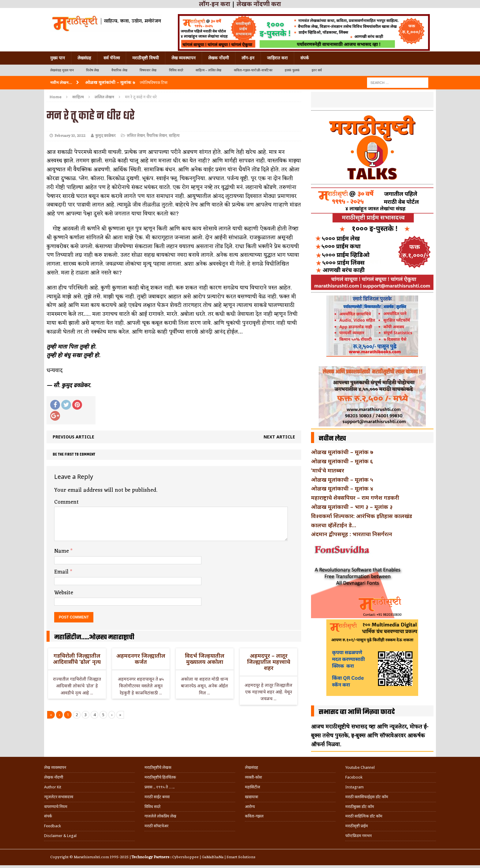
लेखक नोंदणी (219, 58)
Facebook (354, 777)
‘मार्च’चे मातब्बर (328, 470)
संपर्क (305, 58)
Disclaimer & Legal (60, 836)
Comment (66, 502)
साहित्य (78, 97)
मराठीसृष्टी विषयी (146, 58)
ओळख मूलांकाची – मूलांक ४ (342, 488)
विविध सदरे (176, 70)
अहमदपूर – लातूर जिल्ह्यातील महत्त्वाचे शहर (269, 662)
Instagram (354, 787)
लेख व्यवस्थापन (184, 58)
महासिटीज (253, 787)
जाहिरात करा (277, 58)
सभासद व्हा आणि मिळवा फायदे (357, 712)
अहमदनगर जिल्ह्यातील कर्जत (141, 659)
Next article (279, 437)
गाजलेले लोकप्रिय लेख (160, 816)
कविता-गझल (254, 816)
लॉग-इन (248, 58)
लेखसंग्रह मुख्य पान (62, 70)
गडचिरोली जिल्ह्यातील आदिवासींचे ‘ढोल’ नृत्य (77, 659)
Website (64, 593)
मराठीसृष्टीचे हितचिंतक (160, 777)
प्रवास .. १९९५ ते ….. (159, 787)
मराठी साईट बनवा (157, 797)
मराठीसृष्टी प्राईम (357, 826)
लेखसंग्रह (84, 58)
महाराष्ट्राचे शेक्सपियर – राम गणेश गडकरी (355, 498)
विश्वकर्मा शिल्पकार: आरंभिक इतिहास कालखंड (362, 516)
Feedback (52, 826)
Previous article (73, 437)
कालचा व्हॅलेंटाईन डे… (334, 525)
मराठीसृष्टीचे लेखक (158, 767)
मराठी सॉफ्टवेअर (156, 826)
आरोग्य (250, 807)
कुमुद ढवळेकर (105, 136)
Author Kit (53, 787)
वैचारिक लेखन (157, 136)
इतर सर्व (317, 70)
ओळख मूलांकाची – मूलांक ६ (342, 461)
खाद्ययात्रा (251, 797)
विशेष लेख (92, 70)
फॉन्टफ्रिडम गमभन (358, 836)
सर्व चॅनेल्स (112, 58)
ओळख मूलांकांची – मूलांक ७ (342, 452)
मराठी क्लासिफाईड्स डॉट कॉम (367, 797)
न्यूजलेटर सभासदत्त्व (59, 797)
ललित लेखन (136, 136)
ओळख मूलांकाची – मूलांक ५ (342, 479)
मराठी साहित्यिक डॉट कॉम (364, 816)
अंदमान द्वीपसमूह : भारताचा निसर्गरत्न (352, 534)
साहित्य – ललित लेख (209, 70)
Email (62, 572)
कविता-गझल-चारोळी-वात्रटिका (253, 70)
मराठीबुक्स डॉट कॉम (360, 807)
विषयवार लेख (148, 70)
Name (62, 551)
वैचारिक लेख (119, 70)
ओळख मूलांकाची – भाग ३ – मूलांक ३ (352, 507)
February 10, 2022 (70, 136)
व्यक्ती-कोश (253, 777)
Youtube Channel (360, 767)
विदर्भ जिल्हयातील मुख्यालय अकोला (205, 659)
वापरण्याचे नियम (56, 807)
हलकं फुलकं (292, 70)
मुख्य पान (58, 58)
